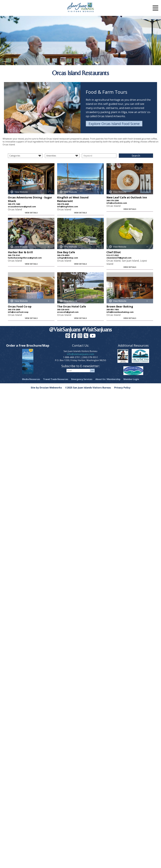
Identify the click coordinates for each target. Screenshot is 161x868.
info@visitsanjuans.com (80, 354)
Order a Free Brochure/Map (28, 345)
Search (136, 156)
